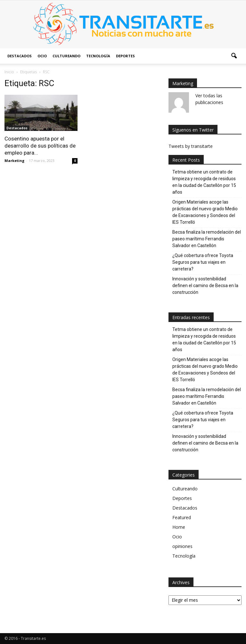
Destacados (20, 56)
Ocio (42, 56)
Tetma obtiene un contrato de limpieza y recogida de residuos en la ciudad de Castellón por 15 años (204, 182)
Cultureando (66, 56)
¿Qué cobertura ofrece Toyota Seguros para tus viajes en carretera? (203, 262)
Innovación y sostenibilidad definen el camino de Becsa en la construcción (205, 286)
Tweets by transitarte (191, 146)
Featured (182, 517)
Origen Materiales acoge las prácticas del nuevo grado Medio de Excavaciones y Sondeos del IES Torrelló (205, 212)
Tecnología (98, 56)
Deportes (125, 56)
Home (179, 527)
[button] (234, 56)
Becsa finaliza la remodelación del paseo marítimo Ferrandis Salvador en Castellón (207, 239)
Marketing (14, 161)
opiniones (182, 546)
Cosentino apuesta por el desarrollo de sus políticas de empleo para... (40, 146)
